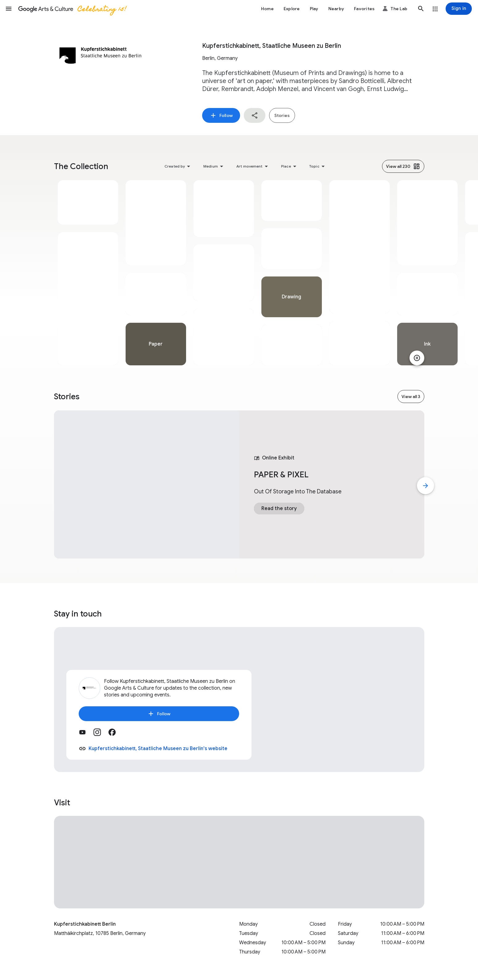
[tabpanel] (88, 273)
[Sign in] (459, 9)
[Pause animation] (417, 358)
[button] (9, 9)
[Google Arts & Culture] (72, 9)
